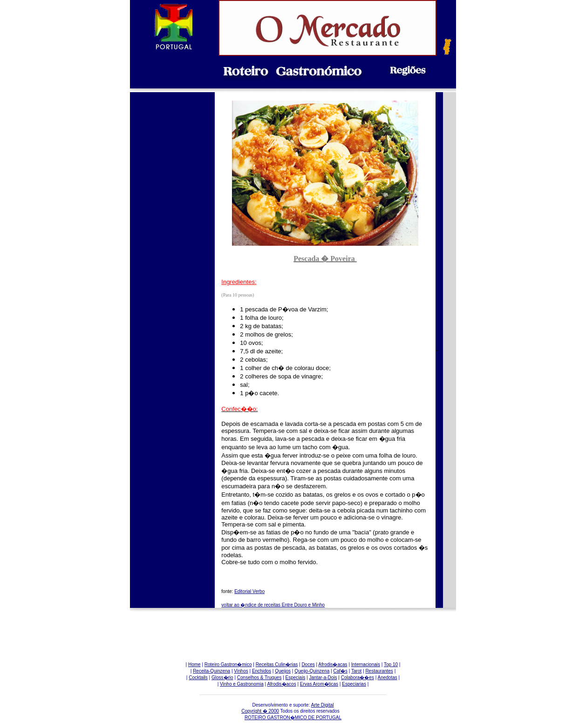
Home (194, 664)
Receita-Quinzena (211, 671)
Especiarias (354, 684)
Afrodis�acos (281, 684)
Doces (308, 664)
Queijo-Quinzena (312, 671)
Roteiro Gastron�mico (228, 664)
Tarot (356, 671)
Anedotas (388, 677)
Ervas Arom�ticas (319, 684)
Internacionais (366, 664)
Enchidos (262, 671)
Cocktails (198, 677)
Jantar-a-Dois (323, 677)
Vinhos (241, 671)
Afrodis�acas (333, 664)
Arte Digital (323, 705)
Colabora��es (358, 677)
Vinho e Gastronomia (242, 684)
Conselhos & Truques (259, 677)
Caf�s (340, 671)
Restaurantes (379, 671)
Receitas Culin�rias (277, 664)
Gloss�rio (222, 677)
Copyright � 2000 (260, 711)
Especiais (296, 677)
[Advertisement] (172, 256)
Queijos (283, 671)
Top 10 (391, 664)
